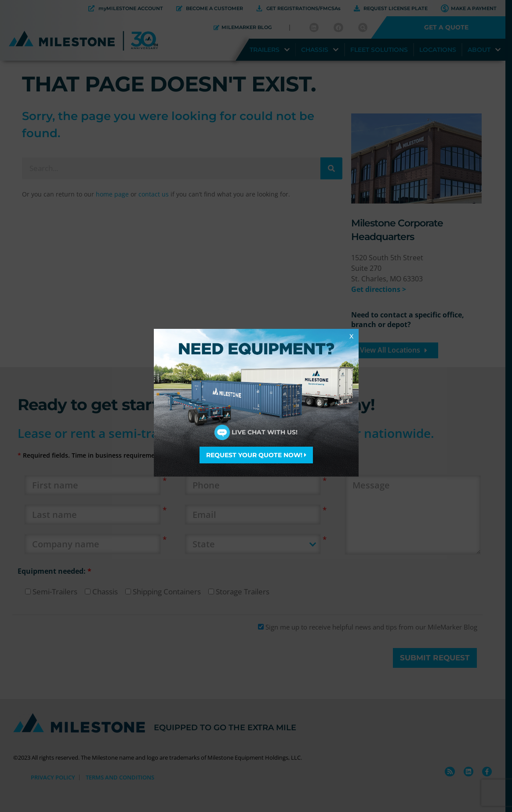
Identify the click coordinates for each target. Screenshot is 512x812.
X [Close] (351, 336)
